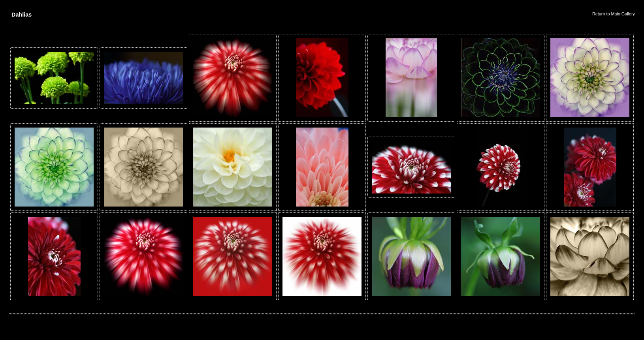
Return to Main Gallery (614, 14)
